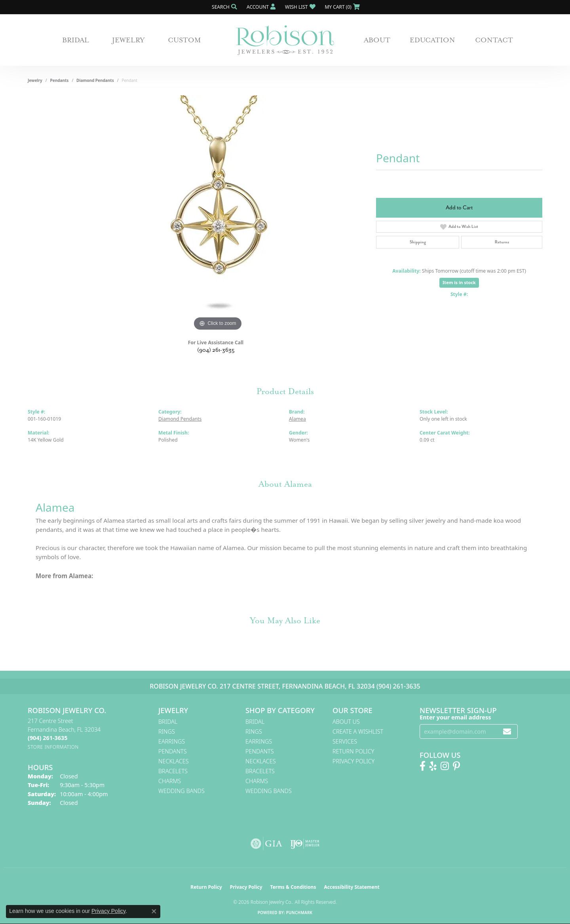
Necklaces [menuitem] (174, 761)
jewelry (35, 80)
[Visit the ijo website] (305, 844)
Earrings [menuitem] (172, 741)
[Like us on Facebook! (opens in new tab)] (423, 766)
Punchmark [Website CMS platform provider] (299, 913)
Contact (494, 40)
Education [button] (432, 40)
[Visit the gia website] (266, 844)
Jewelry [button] (128, 40)
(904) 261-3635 (216, 350)
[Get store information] (53, 747)
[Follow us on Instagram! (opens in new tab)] (445, 766)
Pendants (60, 80)
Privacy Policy (353, 761)
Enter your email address (455, 717)
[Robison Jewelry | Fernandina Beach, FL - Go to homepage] (285, 40)
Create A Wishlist (358, 731)
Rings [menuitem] (167, 731)
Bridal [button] (76, 40)
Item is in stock (459, 282)
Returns (502, 242)
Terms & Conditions (293, 887)
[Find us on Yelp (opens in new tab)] (433, 766)
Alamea (297, 419)
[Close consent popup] (154, 911)
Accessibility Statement (351, 887)
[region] (218, 214)
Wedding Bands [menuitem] (181, 791)
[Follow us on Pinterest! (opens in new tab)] (456, 766)
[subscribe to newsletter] (507, 731)
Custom (184, 40)
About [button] (377, 40)
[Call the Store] (47, 738)
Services (345, 741)
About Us (346, 722)
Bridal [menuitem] (168, 722)
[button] (224, 7)
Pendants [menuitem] (173, 751)
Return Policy (353, 751)
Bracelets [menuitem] (173, 771)
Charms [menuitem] (170, 781)
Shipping (418, 242)
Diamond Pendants (95, 80)
